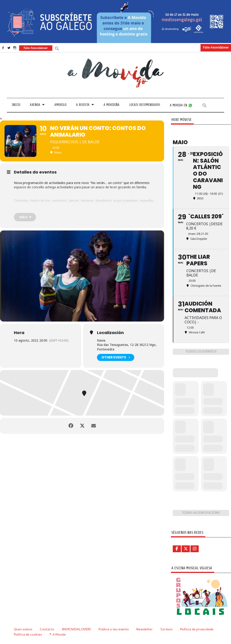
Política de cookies (28, 634)
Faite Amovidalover (216, 47)
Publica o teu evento (114, 629)
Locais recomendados (145, 105)
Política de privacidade (197, 629)
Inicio (16, 105)
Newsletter (145, 629)
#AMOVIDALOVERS (76, 629)
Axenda (35, 105)
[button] (57, 48)
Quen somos (23, 629)
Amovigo (60, 105)
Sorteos (166, 629)
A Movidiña (112, 105)
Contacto (47, 629)
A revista (83, 105)
